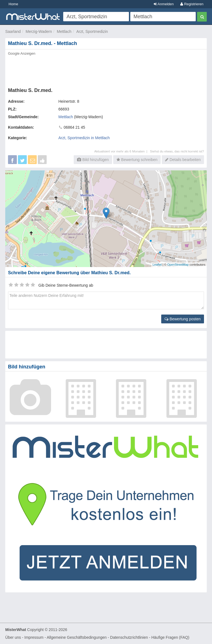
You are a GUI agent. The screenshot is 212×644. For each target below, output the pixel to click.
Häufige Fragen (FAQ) (170, 637)
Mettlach (64, 31)
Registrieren (192, 4)
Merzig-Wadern (39, 31)
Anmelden (164, 4)
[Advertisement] (106, 70)
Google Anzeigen (22, 53)
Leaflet (157, 265)
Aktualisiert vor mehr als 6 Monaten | (122, 151)
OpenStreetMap (178, 265)
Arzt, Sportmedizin (92, 31)
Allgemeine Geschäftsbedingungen (77, 637)
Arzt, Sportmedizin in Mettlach (84, 138)
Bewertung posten (183, 319)
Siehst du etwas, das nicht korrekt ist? (177, 151)
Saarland (13, 31)
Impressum (34, 637)
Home (13, 4)
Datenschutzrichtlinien (129, 637)
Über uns (13, 637)
